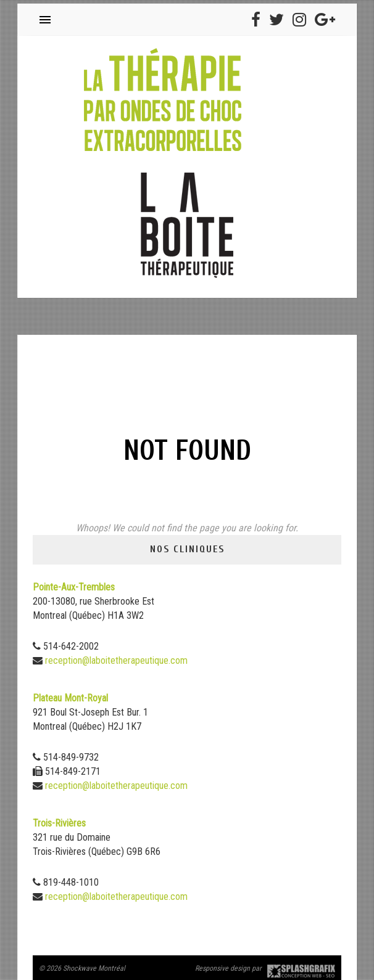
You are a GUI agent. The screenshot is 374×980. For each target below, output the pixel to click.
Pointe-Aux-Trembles (74, 587)
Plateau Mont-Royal (70, 698)
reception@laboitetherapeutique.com (116, 660)
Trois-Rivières (59, 823)
